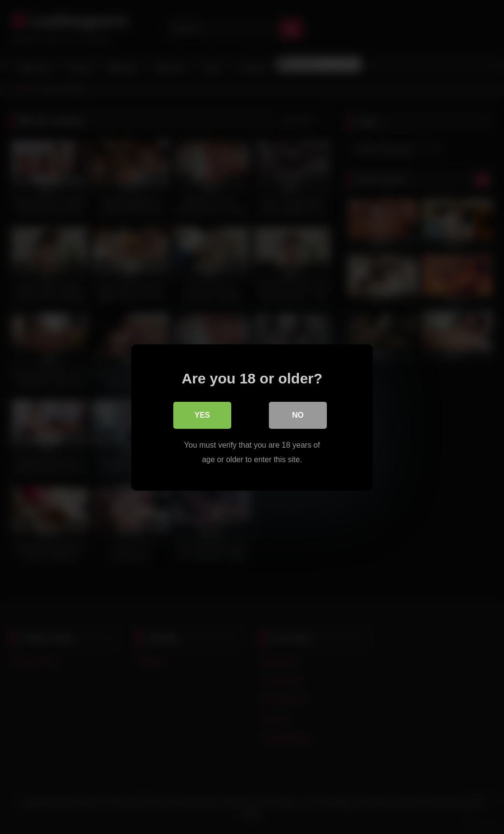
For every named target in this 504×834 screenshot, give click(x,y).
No (298, 415)
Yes (202, 415)
